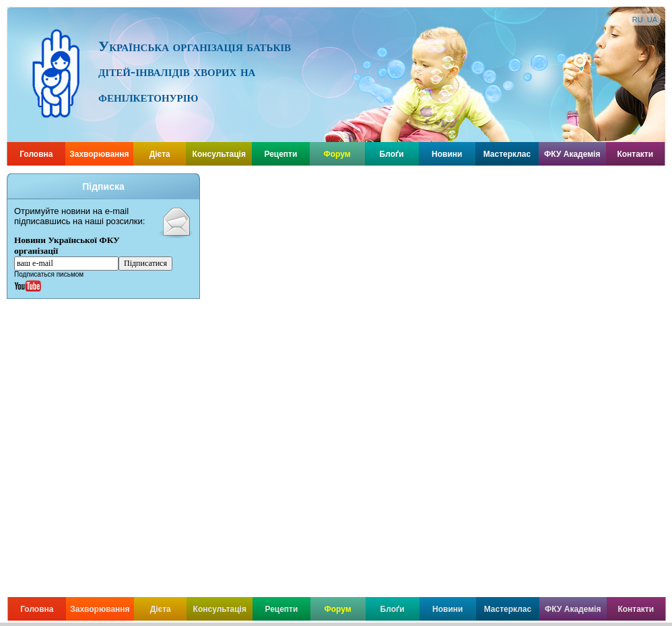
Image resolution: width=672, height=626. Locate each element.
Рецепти (280, 154)
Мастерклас (507, 154)
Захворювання (99, 154)
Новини (447, 154)
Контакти (635, 154)
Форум (337, 154)
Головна (36, 154)
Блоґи (392, 154)
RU (638, 20)
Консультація (219, 154)
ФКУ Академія (572, 154)
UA (652, 20)
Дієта (160, 154)
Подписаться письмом (49, 274)
